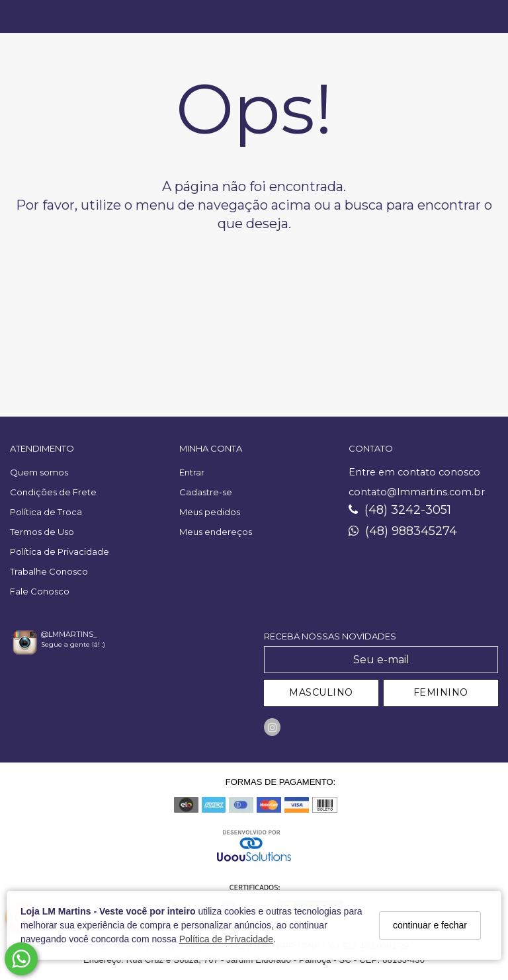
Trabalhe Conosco (49, 571)
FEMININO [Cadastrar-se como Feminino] (441, 692)
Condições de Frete (53, 492)
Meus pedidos (210, 512)
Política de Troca (46, 512)
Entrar (192, 472)
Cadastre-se (206, 492)
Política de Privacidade (226, 939)
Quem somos (39, 472)
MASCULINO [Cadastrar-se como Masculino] (321, 692)
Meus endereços (216, 532)
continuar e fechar (430, 925)
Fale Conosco (40, 591)
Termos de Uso (42, 532)
